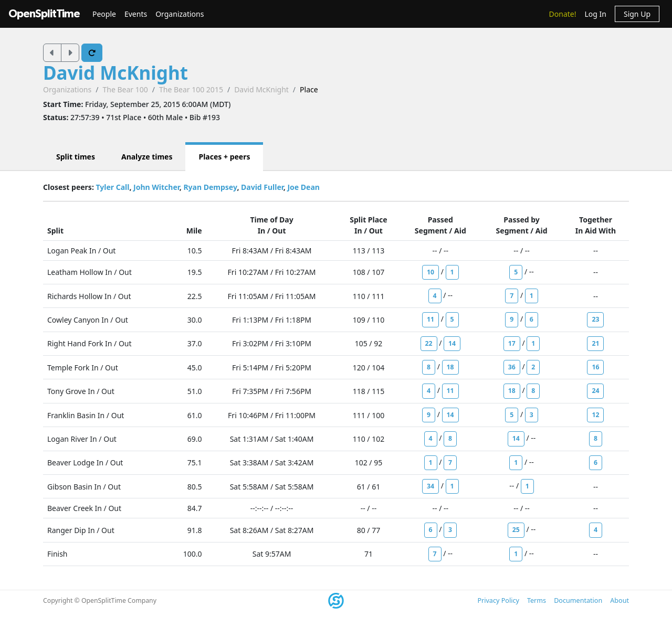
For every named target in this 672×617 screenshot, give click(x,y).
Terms (537, 600)
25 (516, 530)
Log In (595, 14)
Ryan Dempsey (210, 187)
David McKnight (115, 73)
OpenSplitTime (44, 14)
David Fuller (262, 187)
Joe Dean (303, 187)
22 (429, 343)
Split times (76, 157)
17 (512, 343)
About (619, 600)
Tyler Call (112, 187)
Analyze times (147, 157)
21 (595, 343)
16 (595, 367)
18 (450, 367)
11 (430, 319)
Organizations (180, 14)
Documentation (578, 600)
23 (595, 319)
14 (452, 343)
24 (595, 391)
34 (430, 486)
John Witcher (156, 187)
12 (595, 415)
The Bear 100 (125, 89)
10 (430, 272)
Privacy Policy (498, 600)
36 (512, 367)
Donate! (563, 14)
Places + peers (224, 157)
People (104, 14)
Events (136, 14)
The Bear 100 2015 (191, 89)
